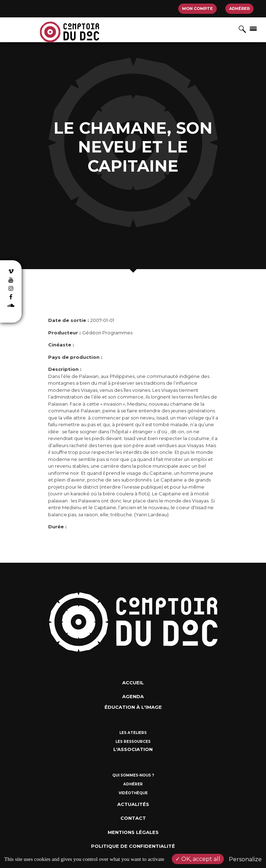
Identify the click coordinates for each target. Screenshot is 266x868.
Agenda (133, 696)
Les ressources (133, 742)
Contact (133, 818)
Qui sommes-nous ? (133, 775)
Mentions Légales (133, 832)
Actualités (133, 804)
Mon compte (197, 9)
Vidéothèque (133, 793)
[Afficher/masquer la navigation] (253, 28)
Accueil (133, 683)
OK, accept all (198, 859)
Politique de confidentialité (133, 846)
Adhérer (239, 9)
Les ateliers (133, 733)
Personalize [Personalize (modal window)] (245, 859)
